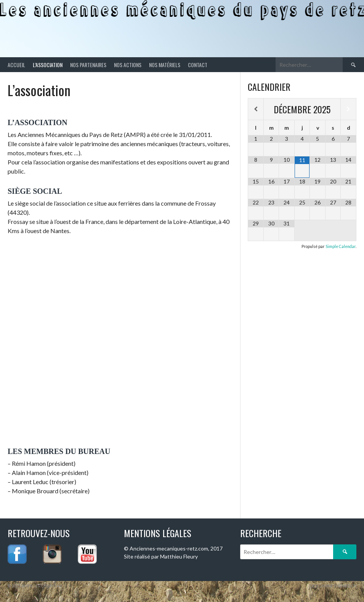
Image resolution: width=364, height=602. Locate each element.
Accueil (16, 65)
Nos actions (128, 65)
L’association (48, 65)
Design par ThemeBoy (333, 586)
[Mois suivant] (348, 109)
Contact (198, 65)
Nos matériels (165, 65)
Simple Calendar (341, 246)
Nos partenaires (88, 65)
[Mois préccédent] (256, 109)
